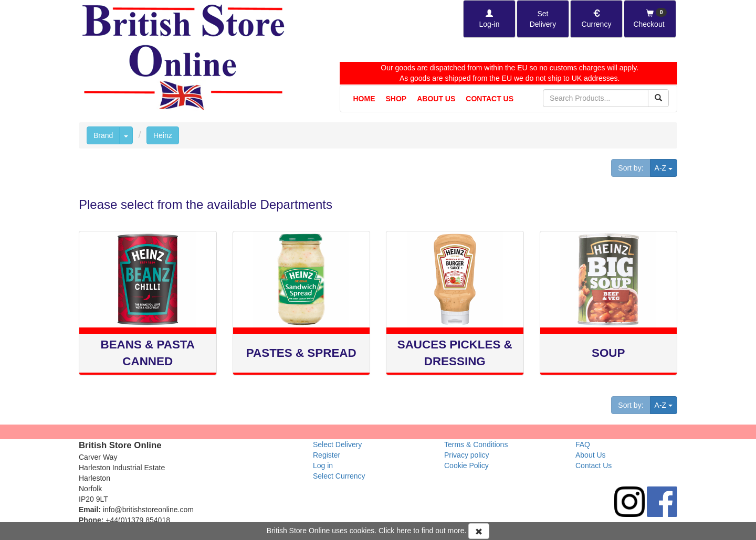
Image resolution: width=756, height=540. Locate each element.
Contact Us (490, 99)
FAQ (583, 444)
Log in (323, 465)
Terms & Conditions (476, 444)
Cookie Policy (466, 465)
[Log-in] (489, 19)
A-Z (666, 167)
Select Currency (339, 476)
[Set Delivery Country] (543, 19)
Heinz (163, 135)
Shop (396, 99)
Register (327, 455)
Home (364, 99)
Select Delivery (337, 444)
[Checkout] (650, 19)
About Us (436, 99)
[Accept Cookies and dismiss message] (479, 531)
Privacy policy (467, 455)
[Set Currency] (596, 19)
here (404, 531)
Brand (103, 135)
